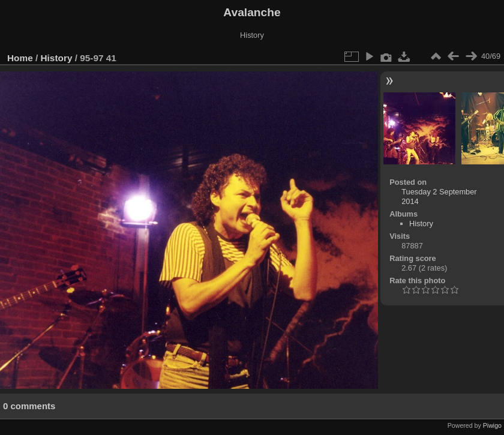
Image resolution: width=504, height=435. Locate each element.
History (57, 58)
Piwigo (492, 425)
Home (20, 58)
